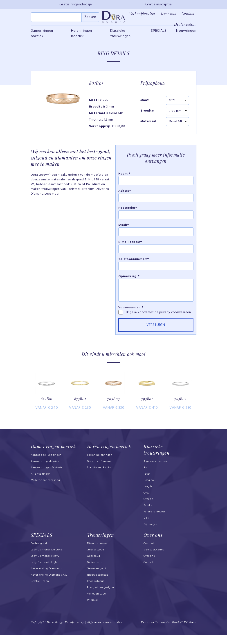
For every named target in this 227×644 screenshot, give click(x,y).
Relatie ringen (40, 590)
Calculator (150, 553)
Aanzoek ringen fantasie (47, 477)
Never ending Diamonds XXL (49, 584)
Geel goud (93, 565)
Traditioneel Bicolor (99, 477)
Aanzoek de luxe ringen (46, 464)
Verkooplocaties (142, 13)
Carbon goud (39, 553)
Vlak (146, 527)
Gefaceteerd (95, 572)
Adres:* (125, 192)
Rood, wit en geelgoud (101, 597)
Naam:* (124, 175)
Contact (188, 13)
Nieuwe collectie (98, 584)
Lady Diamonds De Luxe (46, 559)
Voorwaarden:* (131, 309)
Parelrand (150, 515)
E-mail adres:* (130, 244)
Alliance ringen (41, 483)
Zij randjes (150, 534)
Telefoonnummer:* (134, 261)
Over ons (169, 13)
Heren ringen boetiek (81, 35)
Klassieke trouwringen (120, 35)
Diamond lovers (97, 553)
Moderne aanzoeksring (45, 490)
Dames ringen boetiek (42, 35)
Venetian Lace (96, 603)
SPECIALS (159, 32)
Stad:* (124, 227)
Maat (145, 102)
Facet (147, 483)
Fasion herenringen (100, 464)
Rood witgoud (96, 590)
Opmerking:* (129, 278)
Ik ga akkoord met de (143, 314)
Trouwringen (186, 32)
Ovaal (147, 502)
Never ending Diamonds (46, 578)
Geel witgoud (96, 559)
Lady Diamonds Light (44, 572)
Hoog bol (149, 490)
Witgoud (92, 609)
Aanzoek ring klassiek (45, 471)
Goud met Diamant (99, 471)
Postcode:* (128, 210)
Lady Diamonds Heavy (45, 565)
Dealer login (184, 24)
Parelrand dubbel (154, 521)
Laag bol (149, 496)
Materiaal (148, 123)
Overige (148, 509)
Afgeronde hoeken (155, 471)
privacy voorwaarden (175, 314)
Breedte (147, 113)
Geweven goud (97, 578)
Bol (145, 477)
